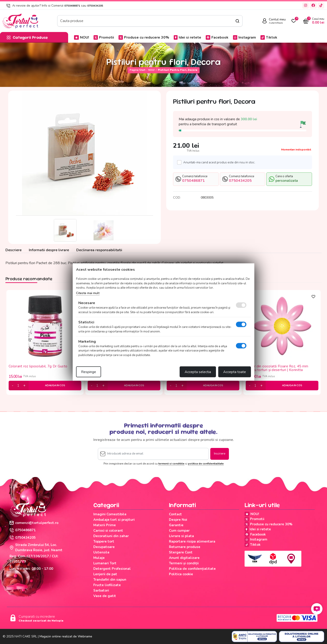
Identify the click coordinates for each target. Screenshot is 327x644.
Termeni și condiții (184, 563)
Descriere (14, 250)
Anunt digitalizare (184, 558)
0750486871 (72, 6)
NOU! (82, 37)
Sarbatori (101, 590)
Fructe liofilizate (107, 585)
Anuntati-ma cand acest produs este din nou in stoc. (218, 162)
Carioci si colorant (108, 531)
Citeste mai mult (88, 293)
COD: (177, 198)
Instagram (244, 37)
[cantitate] (18, 386)
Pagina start (137, 70)
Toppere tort (104, 541)
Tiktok (269, 37)
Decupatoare (104, 547)
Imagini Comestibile (110, 514)
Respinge (89, 372)
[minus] (13, 386)
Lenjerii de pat (105, 574)
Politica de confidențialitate (192, 569)
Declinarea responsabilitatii (99, 250)
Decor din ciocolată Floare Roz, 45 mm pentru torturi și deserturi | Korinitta (277, 368)
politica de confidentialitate (206, 464)
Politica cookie (181, 574)
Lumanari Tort (105, 563)
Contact (175, 514)
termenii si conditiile (171, 464)
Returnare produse (185, 547)
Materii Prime (105, 525)
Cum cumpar (179, 531)
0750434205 (95, 6)
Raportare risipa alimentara (192, 541)
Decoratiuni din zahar (111, 536)
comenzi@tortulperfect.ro (34, 523)
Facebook (217, 37)
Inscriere (220, 454)
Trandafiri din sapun (110, 580)
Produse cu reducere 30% (144, 37)
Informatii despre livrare (49, 250)
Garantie (176, 525)
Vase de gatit (105, 596)
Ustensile (101, 552)
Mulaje (99, 558)
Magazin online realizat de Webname (66, 636)
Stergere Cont (181, 552)
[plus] (24, 386)
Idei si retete (187, 37)
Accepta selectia (198, 372)
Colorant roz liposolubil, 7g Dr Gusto (38, 366)
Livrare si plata (181, 536)
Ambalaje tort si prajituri (114, 520)
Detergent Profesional (112, 569)
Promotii (104, 37)
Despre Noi (178, 520)
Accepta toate (235, 372)
